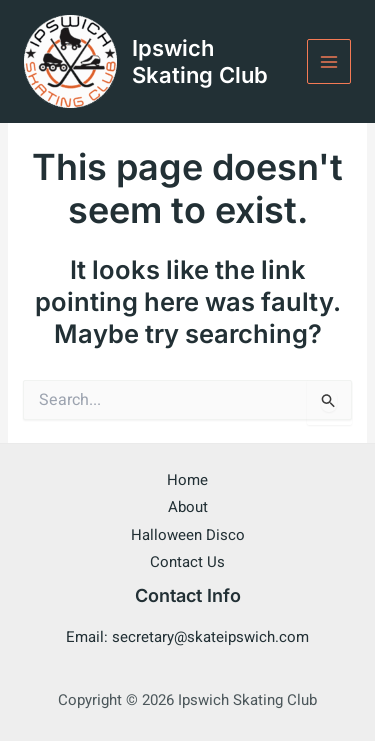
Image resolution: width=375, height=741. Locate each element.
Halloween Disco (188, 535)
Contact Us (187, 562)
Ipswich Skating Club (200, 61)
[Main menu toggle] (329, 61)
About (188, 507)
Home (187, 480)
